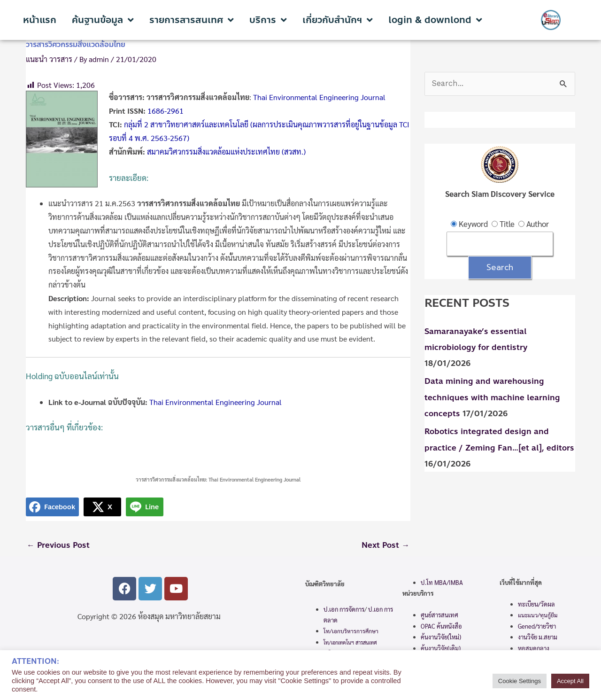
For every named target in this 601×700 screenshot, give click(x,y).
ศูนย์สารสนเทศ (439, 615)
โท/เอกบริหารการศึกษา (351, 631)
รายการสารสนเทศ (192, 20)
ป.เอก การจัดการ (344, 610)
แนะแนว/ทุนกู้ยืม (538, 615)
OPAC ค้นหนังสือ (441, 626)
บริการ (268, 20)
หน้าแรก (40, 20)
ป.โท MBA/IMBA (442, 583)
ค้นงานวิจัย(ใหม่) (441, 637)
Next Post (385, 545)
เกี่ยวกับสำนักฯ (338, 20)
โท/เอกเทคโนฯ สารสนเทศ (350, 643)
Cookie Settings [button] (520, 681)
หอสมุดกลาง (534, 649)
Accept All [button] (570, 681)
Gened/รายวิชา (537, 626)
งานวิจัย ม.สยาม (538, 637)
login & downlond (435, 20)
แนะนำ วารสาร (49, 59)
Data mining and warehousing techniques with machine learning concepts (492, 398)
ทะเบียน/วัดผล (536, 604)
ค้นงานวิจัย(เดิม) (441, 648)
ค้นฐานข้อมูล (103, 20)
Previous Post (59, 545)
